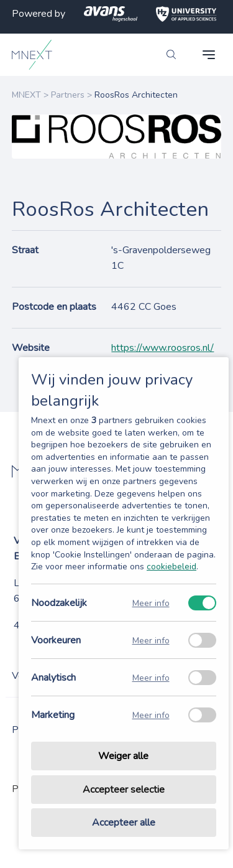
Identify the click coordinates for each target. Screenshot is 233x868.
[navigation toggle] (209, 55)
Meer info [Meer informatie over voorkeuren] (151, 640)
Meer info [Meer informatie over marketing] (151, 715)
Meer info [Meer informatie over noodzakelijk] (151, 603)
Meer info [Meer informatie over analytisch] (151, 677)
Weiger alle (123, 756)
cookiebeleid (171, 567)
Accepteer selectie (124, 790)
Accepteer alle (124, 823)
